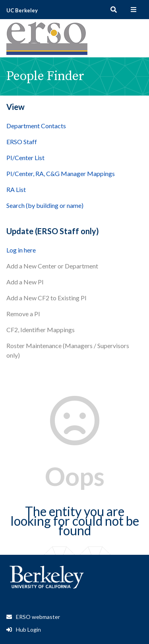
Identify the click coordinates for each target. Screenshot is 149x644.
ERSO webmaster (38, 617)
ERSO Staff (22, 142)
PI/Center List (25, 158)
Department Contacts (36, 126)
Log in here (21, 250)
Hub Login (28, 629)
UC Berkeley (22, 10)
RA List (16, 189)
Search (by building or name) (45, 205)
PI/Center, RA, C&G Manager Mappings (61, 173)
